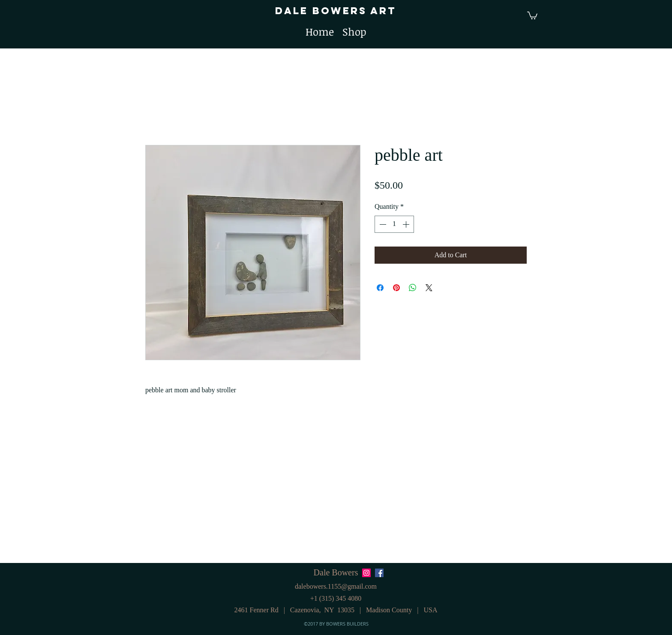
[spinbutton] (394, 224)
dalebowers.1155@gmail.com (336, 586)
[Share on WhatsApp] (413, 288)
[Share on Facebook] (380, 288)
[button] (532, 15)
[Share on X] (429, 288)
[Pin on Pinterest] (396, 288)
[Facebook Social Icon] (379, 573)
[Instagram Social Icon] (366, 573)
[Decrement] (382, 224)
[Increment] (407, 224)
